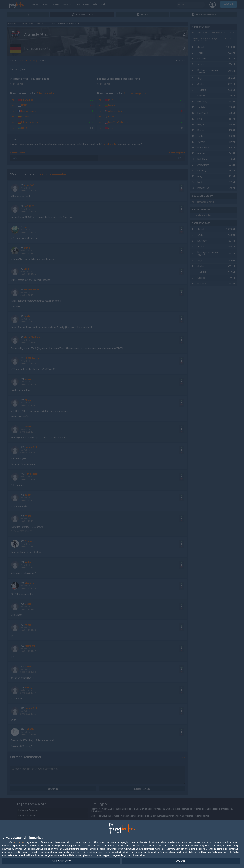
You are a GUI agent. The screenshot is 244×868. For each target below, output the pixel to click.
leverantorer (20, 842)
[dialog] (122, 844)
